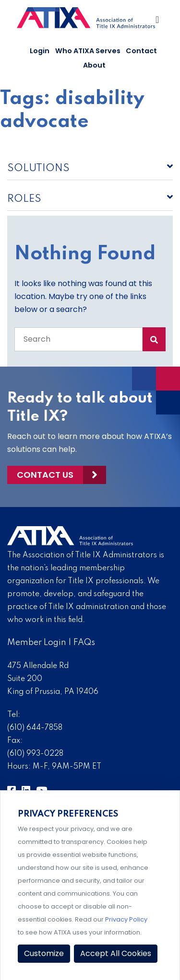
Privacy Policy (126, 919)
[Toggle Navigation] (158, 22)
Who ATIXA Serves (88, 51)
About (94, 65)
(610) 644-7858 (35, 728)
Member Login (37, 643)
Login (40, 51)
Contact (141, 51)
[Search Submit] (154, 339)
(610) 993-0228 (35, 754)
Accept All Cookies (116, 953)
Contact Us (45, 475)
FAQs (84, 643)
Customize (44, 953)
